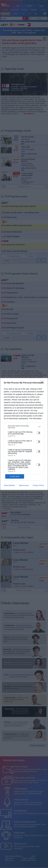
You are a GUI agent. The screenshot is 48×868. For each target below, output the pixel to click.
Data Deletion (10, 485)
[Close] (43, 383)
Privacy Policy (38, 485)
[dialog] (24, 434)
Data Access (24, 485)
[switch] (38, 433)
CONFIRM (15, 476)
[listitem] (24, 427)
